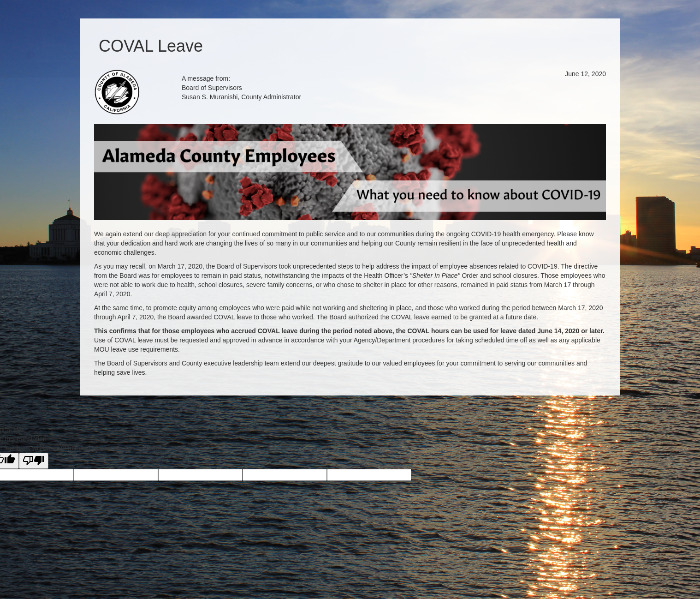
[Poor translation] (34, 461)
